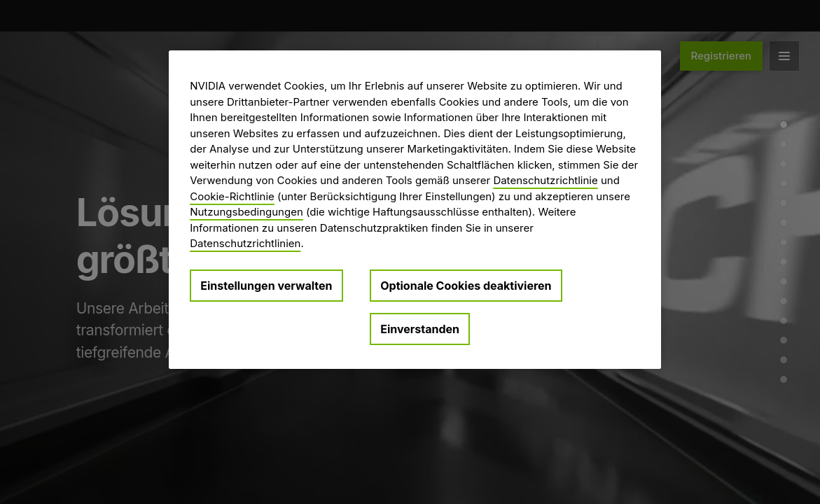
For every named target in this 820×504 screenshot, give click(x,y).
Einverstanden (420, 329)
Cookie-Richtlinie (232, 196)
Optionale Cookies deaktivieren (466, 286)
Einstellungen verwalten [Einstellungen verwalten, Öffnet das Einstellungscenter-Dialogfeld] (266, 286)
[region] (415, 210)
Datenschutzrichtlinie (545, 180)
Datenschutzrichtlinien (245, 243)
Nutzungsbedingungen (246, 212)
